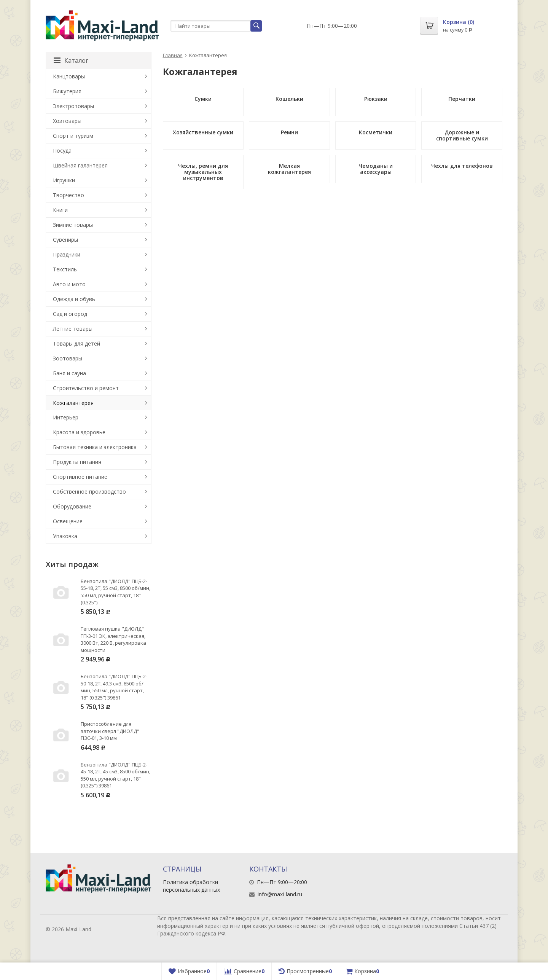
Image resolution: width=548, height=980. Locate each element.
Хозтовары (67, 121)
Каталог (71, 61)
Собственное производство (89, 492)
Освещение (68, 521)
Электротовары (73, 106)
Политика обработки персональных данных (191, 886)
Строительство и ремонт (86, 388)
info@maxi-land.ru (280, 894)
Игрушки (64, 180)
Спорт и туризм (73, 136)
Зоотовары (68, 358)
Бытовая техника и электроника (95, 447)
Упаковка (65, 536)
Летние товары (73, 329)
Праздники (67, 254)
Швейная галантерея (80, 165)
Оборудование (72, 506)
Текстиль (65, 269)
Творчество (68, 195)
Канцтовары (69, 76)
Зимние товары (73, 225)
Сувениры (65, 240)
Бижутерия (67, 91)
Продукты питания (77, 462)
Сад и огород (70, 314)
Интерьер (66, 417)
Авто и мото (69, 284)
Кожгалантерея (73, 403)
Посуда (62, 151)
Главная (173, 55)
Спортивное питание (80, 477)
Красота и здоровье (79, 432)
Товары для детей (76, 343)
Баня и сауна (69, 373)
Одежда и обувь (74, 299)
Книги (60, 210)
